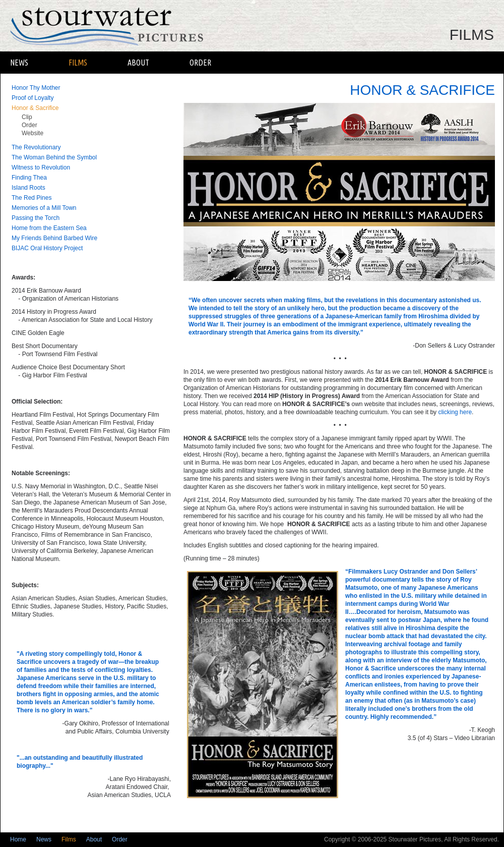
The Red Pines (31, 198)
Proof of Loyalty (33, 98)
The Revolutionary (36, 147)
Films (78, 63)
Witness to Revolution (41, 167)
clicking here (455, 412)
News (19, 63)
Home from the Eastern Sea (49, 228)
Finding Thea (29, 178)
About (138, 63)
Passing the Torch (36, 218)
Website (33, 133)
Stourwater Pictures (114, 26)
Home (18, 839)
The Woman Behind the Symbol (54, 157)
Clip (27, 117)
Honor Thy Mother (36, 88)
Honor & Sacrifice (35, 108)
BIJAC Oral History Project (47, 248)
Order (200, 63)
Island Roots (28, 188)
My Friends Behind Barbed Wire (54, 238)
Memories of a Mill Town (44, 208)
